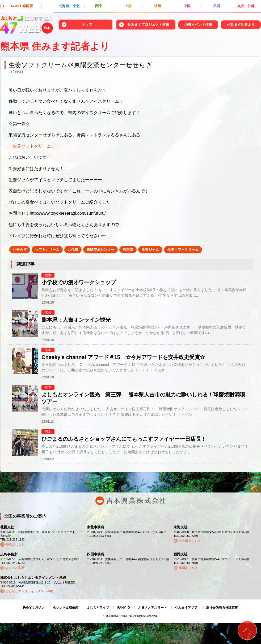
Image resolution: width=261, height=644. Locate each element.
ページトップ (247, 630)
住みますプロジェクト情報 (148, 25)
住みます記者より (241, 25)
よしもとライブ (98, 608)
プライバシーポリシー (30, 633)
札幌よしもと (15, 544)
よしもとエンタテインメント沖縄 (29, 591)
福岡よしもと (188, 568)
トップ (87, 25)
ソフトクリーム (47, 250)
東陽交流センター (100, 250)
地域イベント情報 (198, 25)
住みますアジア (186, 608)
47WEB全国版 (22, 6)
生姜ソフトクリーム (183, 250)
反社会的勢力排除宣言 (222, 608)
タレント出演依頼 (66, 608)
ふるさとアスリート (153, 608)
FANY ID (123, 608)
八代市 (73, 250)
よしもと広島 (15, 568)
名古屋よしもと (190, 541)
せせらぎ (20, 250)
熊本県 (128, 250)
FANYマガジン (34, 608)
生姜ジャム (150, 250)
